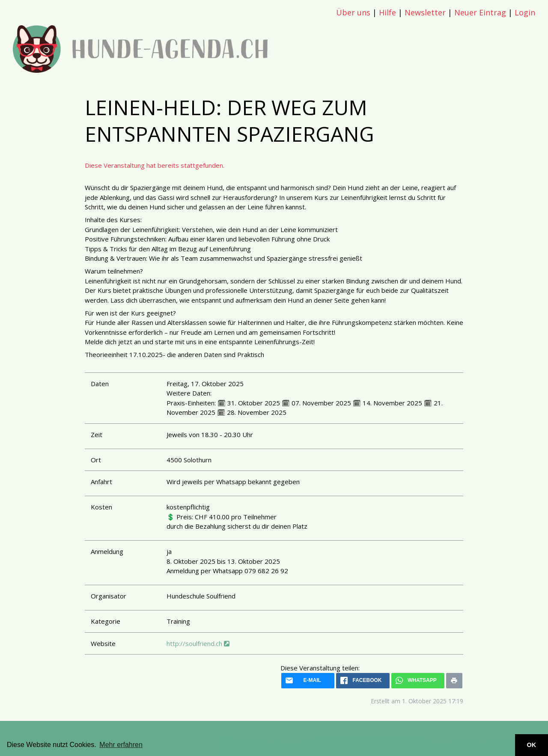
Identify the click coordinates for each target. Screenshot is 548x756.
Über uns (353, 12)
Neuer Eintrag (480, 12)
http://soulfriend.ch (198, 643)
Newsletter (425, 12)
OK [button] (532, 745)
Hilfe (387, 12)
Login (525, 12)
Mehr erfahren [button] (121, 745)
